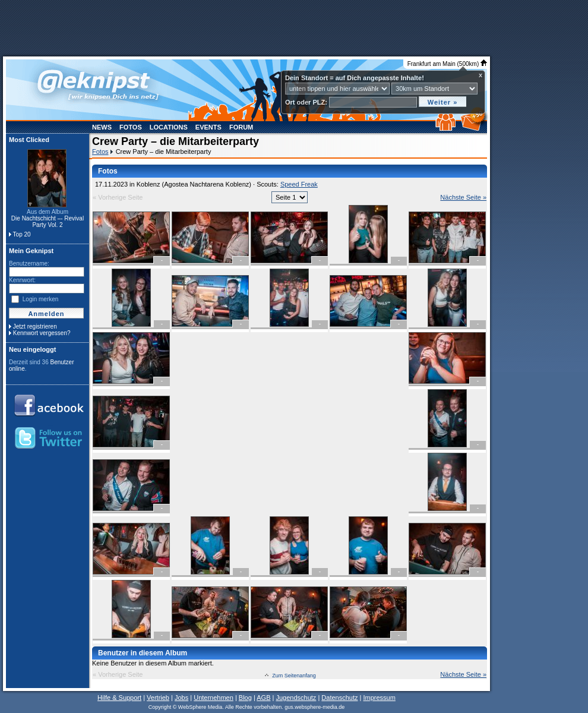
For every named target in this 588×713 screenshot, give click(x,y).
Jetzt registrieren (35, 326)
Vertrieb (158, 698)
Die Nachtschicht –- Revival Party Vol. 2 (48, 222)
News (102, 127)
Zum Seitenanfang (294, 676)
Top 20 (22, 234)
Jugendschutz (296, 698)
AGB (263, 698)
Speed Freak (299, 184)
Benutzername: (29, 264)
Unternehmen (214, 698)
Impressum (379, 698)
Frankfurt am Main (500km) (447, 64)
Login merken (41, 299)
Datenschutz (339, 698)
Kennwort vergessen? (42, 333)
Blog (245, 698)
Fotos (131, 127)
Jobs (181, 698)
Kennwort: (22, 280)
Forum (241, 127)
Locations (169, 127)
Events (208, 127)
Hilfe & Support (119, 698)
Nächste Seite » (463, 197)
